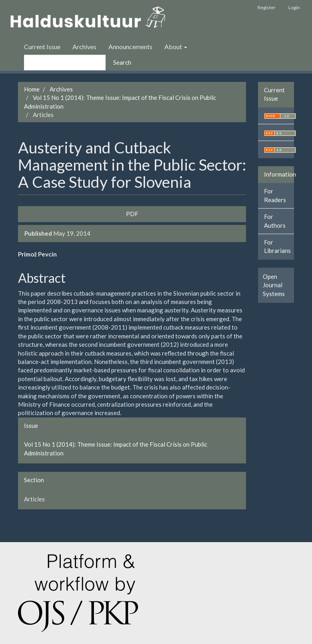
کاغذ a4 (38, 518)
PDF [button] (132, 214)
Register (267, 7)
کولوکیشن (30, 518)
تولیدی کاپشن (21, 518)
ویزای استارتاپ (19, 518)
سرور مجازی (26, 518)
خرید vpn (36, 518)
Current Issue (42, 47)
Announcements (130, 47)
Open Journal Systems (274, 285)
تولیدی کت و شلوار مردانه (23, 518)
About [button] (176, 47)
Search (122, 62)
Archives (84, 47)
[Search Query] (65, 63)
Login (294, 7)
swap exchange (33, 518)
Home (32, 89)
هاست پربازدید (28, 518)
